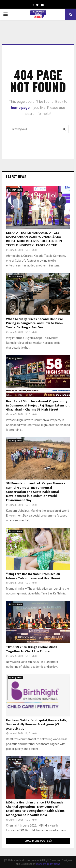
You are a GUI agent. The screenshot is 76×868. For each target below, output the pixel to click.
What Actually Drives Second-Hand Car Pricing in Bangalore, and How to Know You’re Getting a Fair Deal (35, 323)
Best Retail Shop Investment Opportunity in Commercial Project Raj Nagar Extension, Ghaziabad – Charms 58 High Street (38, 406)
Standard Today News (48, 864)
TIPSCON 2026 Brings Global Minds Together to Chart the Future (32, 649)
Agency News (16, 190)
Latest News (16, 177)
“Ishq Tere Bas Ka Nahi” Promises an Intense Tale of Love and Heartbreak (33, 576)
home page (20, 108)
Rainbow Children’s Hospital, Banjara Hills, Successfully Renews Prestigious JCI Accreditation (36, 725)
